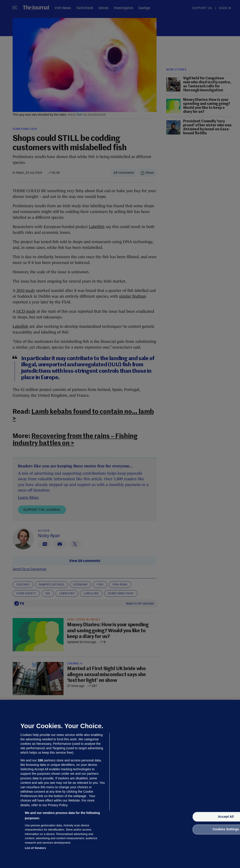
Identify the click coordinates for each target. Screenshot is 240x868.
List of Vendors (35, 848)
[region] (120, 784)
